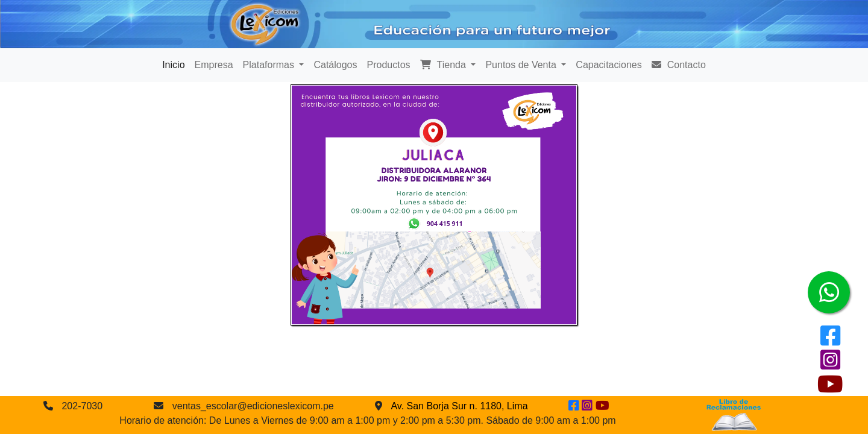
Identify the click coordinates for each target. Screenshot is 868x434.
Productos (389, 65)
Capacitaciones (609, 65)
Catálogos (335, 65)
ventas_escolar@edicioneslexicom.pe (253, 406)
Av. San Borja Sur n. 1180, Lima (459, 406)
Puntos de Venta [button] (522, 65)
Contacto (679, 65)
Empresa (214, 65)
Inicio (173, 65)
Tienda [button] (445, 65)
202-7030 (82, 406)
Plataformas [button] (270, 65)
